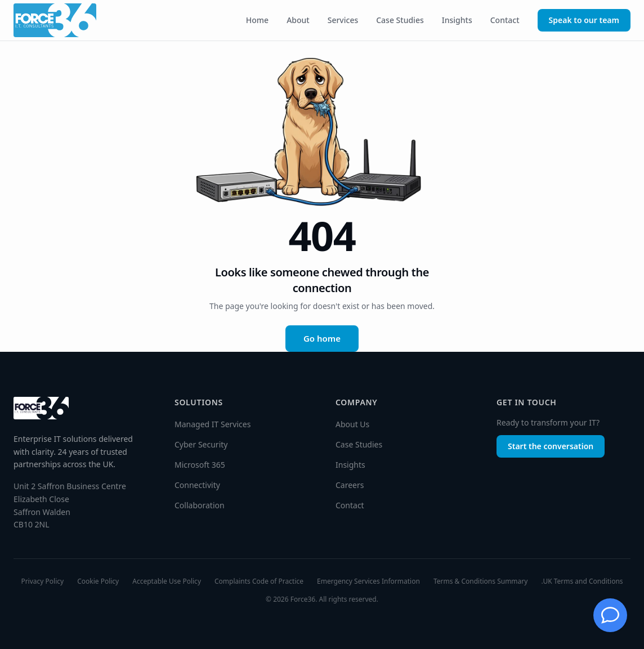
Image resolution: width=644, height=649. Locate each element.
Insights (457, 20)
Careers (350, 485)
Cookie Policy (98, 581)
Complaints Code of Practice (259, 581)
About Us (352, 424)
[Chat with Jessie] (610, 615)
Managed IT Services (213, 424)
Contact (505, 20)
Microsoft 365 (200, 465)
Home (257, 20)
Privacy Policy (42, 581)
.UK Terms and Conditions (582, 581)
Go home (322, 338)
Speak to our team (584, 20)
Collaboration (200, 505)
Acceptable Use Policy (167, 581)
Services (343, 20)
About (298, 20)
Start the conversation (551, 446)
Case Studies (400, 20)
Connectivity (197, 485)
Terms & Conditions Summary (481, 581)
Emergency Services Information (368, 581)
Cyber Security (201, 444)
